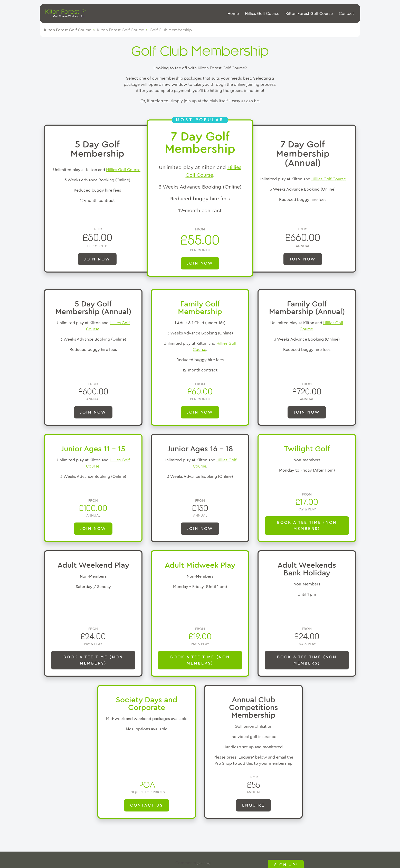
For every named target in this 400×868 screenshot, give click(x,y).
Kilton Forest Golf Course (309, 14)
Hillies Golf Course (262, 14)
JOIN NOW (97, 259)
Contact (346, 14)
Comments (186, 863)
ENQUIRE (253, 805)
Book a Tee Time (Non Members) (307, 526)
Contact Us (147, 805)
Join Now (307, 412)
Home (233, 14)
